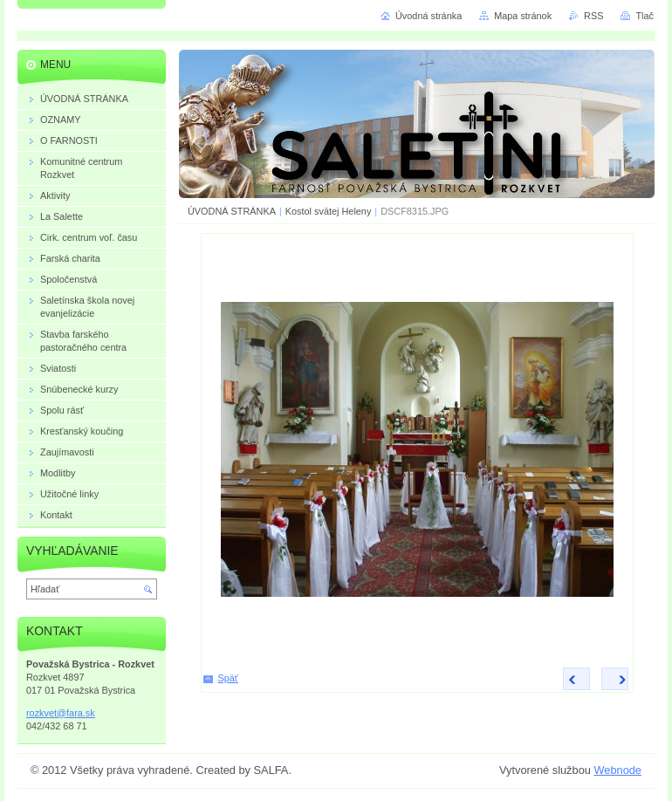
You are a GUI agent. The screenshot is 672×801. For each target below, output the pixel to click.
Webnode (617, 770)
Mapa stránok (523, 16)
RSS (593, 16)
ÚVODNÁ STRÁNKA (232, 211)
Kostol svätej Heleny (329, 211)
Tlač (645, 16)
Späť (228, 678)
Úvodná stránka (429, 16)
